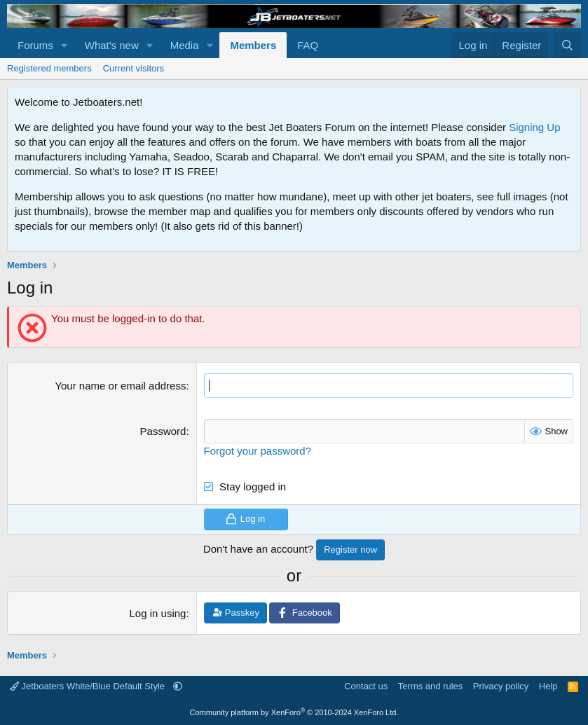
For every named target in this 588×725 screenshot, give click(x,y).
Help (548, 686)
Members (253, 45)
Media (185, 45)
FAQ (308, 45)
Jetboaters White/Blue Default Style (89, 686)
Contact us (366, 686)
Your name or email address (120, 386)
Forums (35, 45)
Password (163, 431)
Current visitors (134, 68)
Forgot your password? (258, 451)
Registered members (49, 68)
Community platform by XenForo (294, 712)
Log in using (158, 613)
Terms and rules (430, 686)
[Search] (567, 45)
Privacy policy (501, 686)
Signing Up (534, 127)
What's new (112, 45)
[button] (64, 45)
